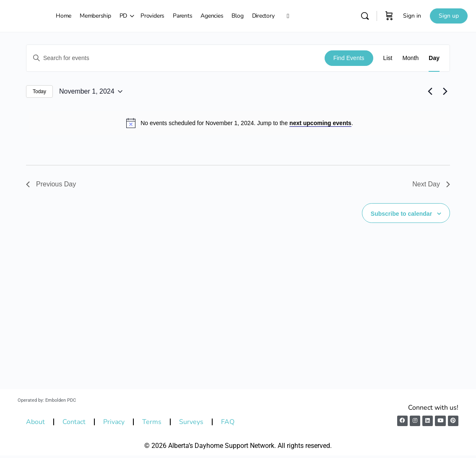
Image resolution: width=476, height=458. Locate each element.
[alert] (240, 123)
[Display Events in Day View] (434, 58)
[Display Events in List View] (388, 58)
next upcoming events (320, 123)
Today (39, 92)
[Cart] (389, 16)
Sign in (412, 16)
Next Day (431, 184)
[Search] (365, 16)
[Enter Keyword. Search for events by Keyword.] (176, 58)
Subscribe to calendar (401, 214)
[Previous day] (430, 92)
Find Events (349, 58)
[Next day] (445, 92)
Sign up (449, 16)
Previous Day (51, 184)
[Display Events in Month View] (410, 58)
